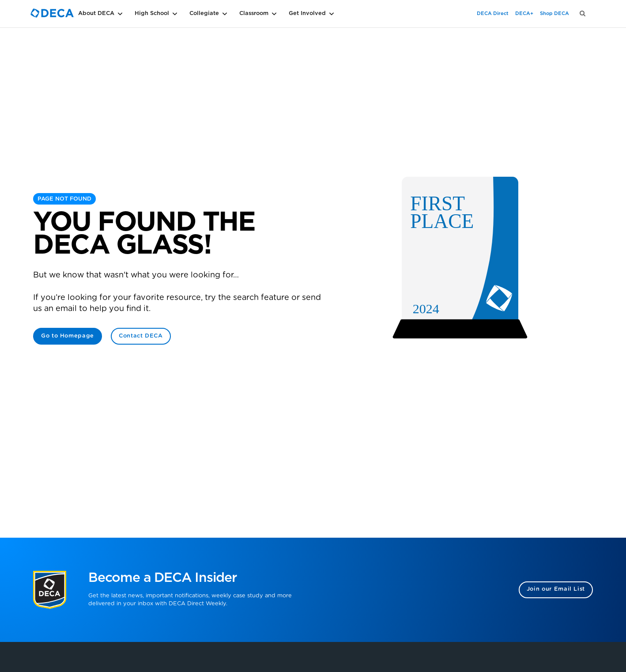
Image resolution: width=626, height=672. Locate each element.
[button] (114, 14)
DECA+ (524, 13)
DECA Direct (493, 13)
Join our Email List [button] (556, 589)
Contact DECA (141, 336)
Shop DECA (554, 13)
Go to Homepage (68, 336)
